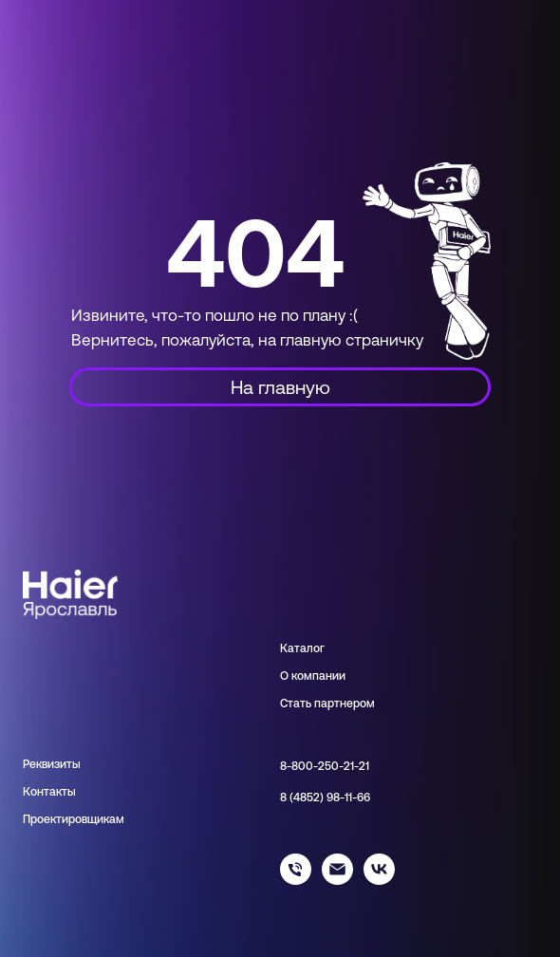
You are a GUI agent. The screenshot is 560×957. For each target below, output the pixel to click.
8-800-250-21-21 (325, 766)
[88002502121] (296, 880)
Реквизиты (52, 764)
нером (357, 704)
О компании (313, 676)
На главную (280, 387)
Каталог (302, 648)
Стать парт (310, 704)
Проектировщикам (74, 819)
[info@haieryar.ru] (337, 880)
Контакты (49, 792)
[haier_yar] (379, 880)
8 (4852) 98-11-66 (325, 797)
